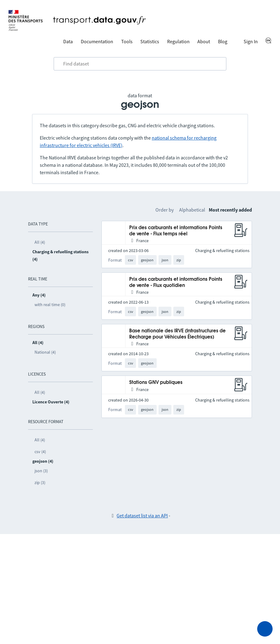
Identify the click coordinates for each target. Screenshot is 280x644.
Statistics (150, 41)
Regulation (178, 41)
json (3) (41, 471)
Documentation (97, 41)
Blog (223, 41)
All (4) (40, 242)
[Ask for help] (265, 629)
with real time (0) (50, 305)
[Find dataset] (140, 64)
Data (68, 41)
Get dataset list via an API (142, 516)
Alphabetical (192, 210)
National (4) (45, 352)
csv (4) (40, 452)
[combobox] (140, 64)
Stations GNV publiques (156, 383)
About (204, 41)
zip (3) (40, 482)
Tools (127, 41)
